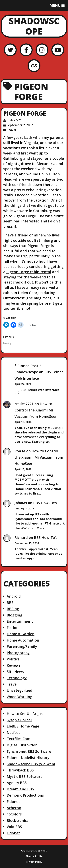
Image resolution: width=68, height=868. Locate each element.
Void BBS (14, 827)
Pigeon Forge (25, 113)
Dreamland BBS (20, 789)
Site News (15, 672)
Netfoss (14, 733)
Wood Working (19, 697)
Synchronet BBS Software (29, 751)
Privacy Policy (34, 862)
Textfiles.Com (18, 739)
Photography (18, 653)
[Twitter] (10, 50)
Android (14, 596)
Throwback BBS (20, 770)
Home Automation (23, 640)
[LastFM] (34, 66)
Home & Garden (21, 634)
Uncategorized (19, 690)
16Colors (14, 814)
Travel (11, 130)
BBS (10, 603)
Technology (17, 678)
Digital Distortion (22, 745)
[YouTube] (58, 50)
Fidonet (13, 802)
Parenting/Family (22, 646)
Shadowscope (34, 26)
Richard (21, 538)
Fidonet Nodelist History (28, 758)
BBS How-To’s (45, 503)
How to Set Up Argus (25, 714)
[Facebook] (26, 50)
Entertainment (20, 621)
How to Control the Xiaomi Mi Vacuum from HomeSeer (36, 410)
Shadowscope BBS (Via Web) (31, 764)
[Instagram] (42, 50)
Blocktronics (18, 820)
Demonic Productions (25, 795)
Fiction (13, 628)
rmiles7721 (24, 404)
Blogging (15, 615)
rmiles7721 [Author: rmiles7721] (14, 120)
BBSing (13, 609)
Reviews (14, 665)
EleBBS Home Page (23, 726)
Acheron (14, 808)
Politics (13, 659)
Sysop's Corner (19, 720)
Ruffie (39, 856)
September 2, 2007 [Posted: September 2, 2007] (20, 125)
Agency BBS (17, 783)
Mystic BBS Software (25, 776)
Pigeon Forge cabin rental (29, 272)
